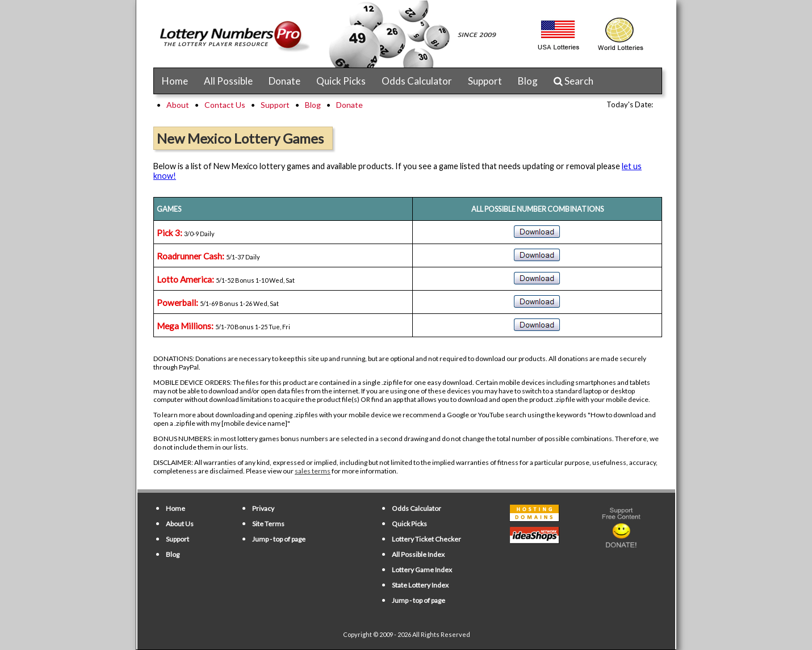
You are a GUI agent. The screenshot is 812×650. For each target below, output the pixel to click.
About (178, 105)
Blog (528, 81)
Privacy (263, 508)
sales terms (313, 471)
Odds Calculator (417, 81)
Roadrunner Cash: (191, 256)
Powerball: (177, 303)
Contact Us (225, 105)
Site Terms (268, 524)
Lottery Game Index (422, 570)
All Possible (228, 81)
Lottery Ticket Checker (426, 539)
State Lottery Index (420, 585)
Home (175, 81)
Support (485, 81)
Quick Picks (341, 81)
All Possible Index (418, 554)
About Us (180, 524)
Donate (284, 81)
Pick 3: (169, 233)
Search (574, 81)
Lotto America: (185, 279)
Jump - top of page (279, 539)
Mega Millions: (185, 326)
